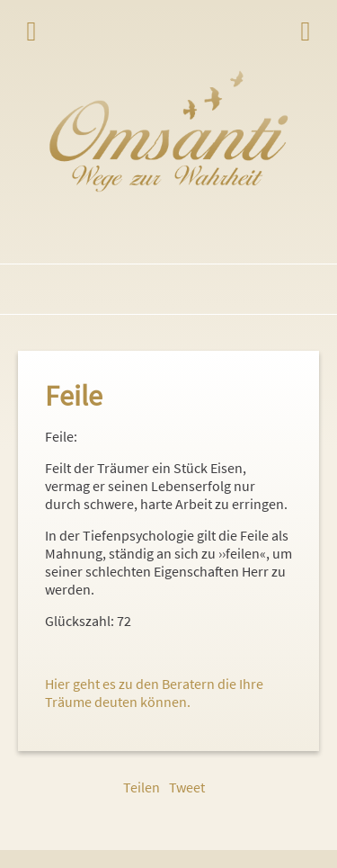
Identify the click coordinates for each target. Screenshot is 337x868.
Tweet (187, 787)
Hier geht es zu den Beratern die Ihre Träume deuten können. (154, 693)
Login (306, 31)
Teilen (142, 787)
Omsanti (168, 131)
